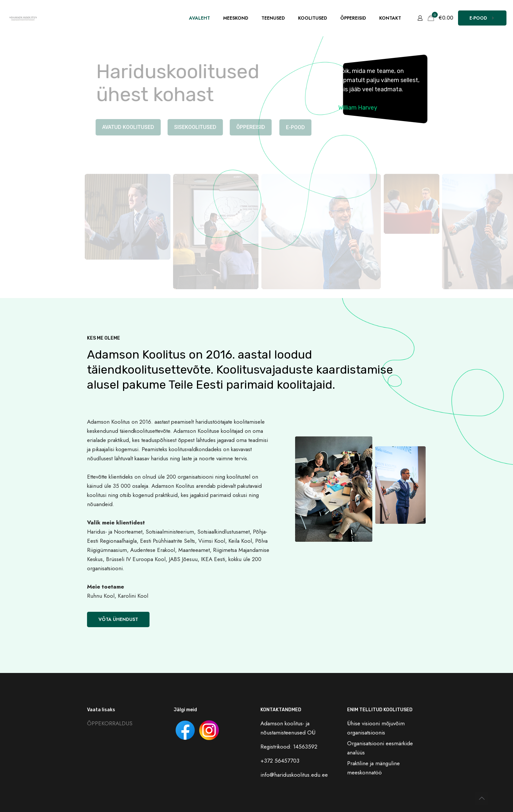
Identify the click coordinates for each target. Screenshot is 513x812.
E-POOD (482, 18)
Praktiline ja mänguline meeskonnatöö (373, 768)
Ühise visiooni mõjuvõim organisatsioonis (376, 728)
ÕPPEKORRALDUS (110, 723)
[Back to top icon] (482, 799)
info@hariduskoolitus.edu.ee (294, 775)
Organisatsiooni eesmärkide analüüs (380, 748)
